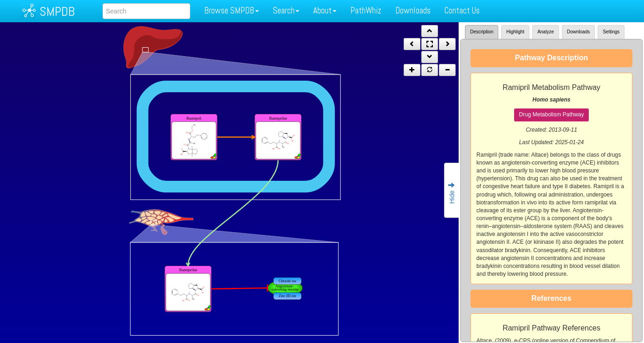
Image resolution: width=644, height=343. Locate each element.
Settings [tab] (611, 32)
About (325, 10)
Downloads (413, 10)
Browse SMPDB (232, 10)
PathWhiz (366, 10)
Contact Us (462, 10)
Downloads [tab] (578, 32)
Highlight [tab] (515, 32)
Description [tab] (482, 32)
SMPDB (57, 11)
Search (286, 10)
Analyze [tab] (546, 32)
